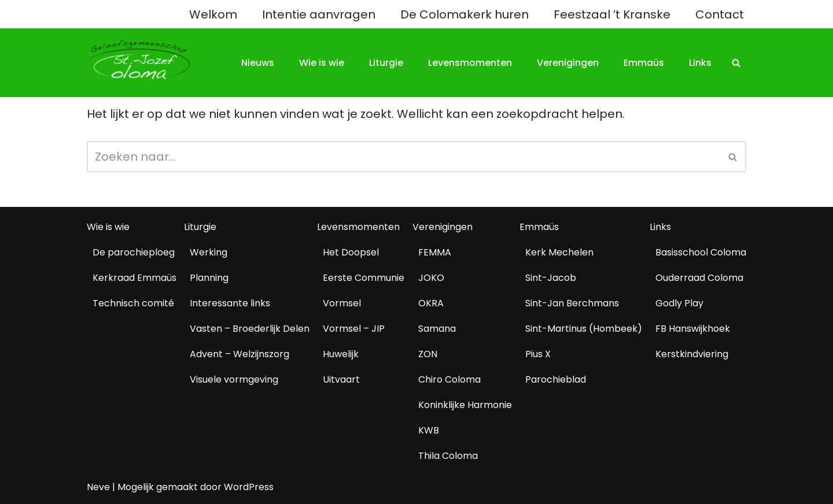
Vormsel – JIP (354, 329)
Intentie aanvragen (319, 14)
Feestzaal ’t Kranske (612, 14)
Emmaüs (644, 63)
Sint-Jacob (551, 278)
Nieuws (258, 63)
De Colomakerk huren (465, 14)
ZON (428, 354)
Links (700, 63)
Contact (720, 14)
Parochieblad (556, 379)
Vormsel (342, 303)
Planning (209, 278)
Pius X (538, 354)
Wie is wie (322, 63)
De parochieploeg (134, 252)
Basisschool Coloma (701, 252)
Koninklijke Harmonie (465, 405)
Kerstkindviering (692, 354)
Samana (437, 329)
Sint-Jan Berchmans (572, 303)
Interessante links (230, 303)
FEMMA (435, 252)
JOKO (431, 278)
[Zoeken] (736, 63)
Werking (209, 252)
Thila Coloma (448, 456)
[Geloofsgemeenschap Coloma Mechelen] (138, 60)
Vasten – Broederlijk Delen (250, 329)
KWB (429, 430)
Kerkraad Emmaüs (134, 278)
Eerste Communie (364, 278)
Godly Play (679, 303)
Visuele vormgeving (234, 379)
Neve (98, 487)
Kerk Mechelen (559, 252)
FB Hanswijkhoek (693, 329)
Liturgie (386, 63)
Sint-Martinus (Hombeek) (584, 329)
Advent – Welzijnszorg (239, 354)
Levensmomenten (470, 63)
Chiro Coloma (449, 379)
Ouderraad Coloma (699, 278)
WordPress (249, 487)
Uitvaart (341, 379)
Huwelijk (341, 354)
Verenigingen (568, 63)
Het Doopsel (351, 252)
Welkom (213, 14)
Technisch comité (133, 303)
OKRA (431, 303)
